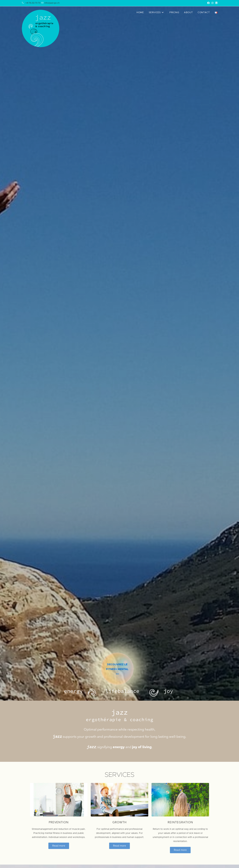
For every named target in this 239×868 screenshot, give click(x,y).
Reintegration (180, 822)
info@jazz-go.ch (52, 3)
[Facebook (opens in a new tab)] (208, 3)
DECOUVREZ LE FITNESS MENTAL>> (117, 678)
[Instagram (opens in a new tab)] (212, 3)
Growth (119, 822)
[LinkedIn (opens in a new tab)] (216, 3)
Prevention (59, 822)
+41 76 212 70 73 (33, 3)
